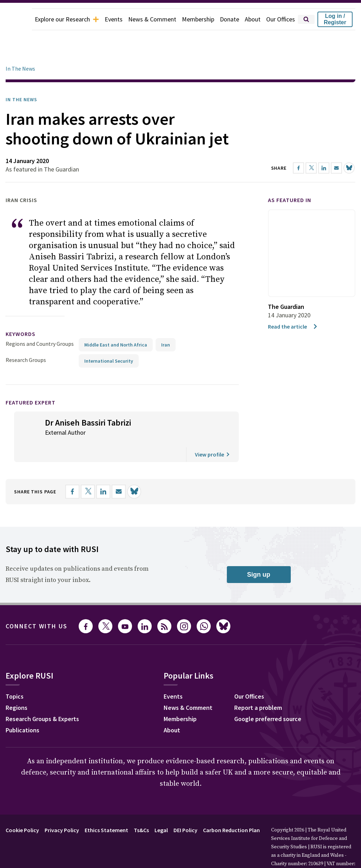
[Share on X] (88, 472)
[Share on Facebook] (72, 472)
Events (114, 19)
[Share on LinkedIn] (103, 472)
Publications (22, 710)
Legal (161, 810)
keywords (21, 314)
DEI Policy (185, 810)
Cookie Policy (22, 810)
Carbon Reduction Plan (231, 810)
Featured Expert (31, 383)
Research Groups (26, 340)
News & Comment (152, 19)
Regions (17, 688)
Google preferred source (268, 699)
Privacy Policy (62, 810)
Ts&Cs (141, 810)
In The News (20, 49)
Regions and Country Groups (40, 324)
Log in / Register (335, 19)
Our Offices (281, 19)
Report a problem (258, 688)
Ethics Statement (106, 810)
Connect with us (37, 606)
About (253, 19)
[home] (16, 19)
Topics (15, 677)
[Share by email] (119, 472)
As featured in (290, 180)
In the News (21, 80)
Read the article (293, 307)
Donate (229, 19)
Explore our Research (67, 19)
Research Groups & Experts (42, 699)
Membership (198, 19)
